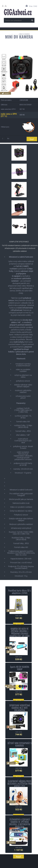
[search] (32, 20)
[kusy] (4, 139)
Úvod (10, 34)
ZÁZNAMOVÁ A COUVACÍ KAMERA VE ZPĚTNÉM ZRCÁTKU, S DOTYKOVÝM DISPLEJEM (20, 823)
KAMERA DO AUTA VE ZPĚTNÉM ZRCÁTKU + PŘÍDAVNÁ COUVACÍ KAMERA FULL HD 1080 (20, 632)
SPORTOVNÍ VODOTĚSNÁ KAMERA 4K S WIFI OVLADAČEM (20, 708)
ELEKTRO (15, 34)
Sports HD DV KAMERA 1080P (20, 668)
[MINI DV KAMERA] (19, 54)
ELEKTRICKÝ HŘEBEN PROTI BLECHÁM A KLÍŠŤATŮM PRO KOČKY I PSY (20, 784)
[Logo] (18, 12)
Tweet (32, 96)
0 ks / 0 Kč (33, 6)
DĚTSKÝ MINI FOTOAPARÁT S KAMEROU (20, 744)
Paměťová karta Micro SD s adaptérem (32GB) (20, 592)
